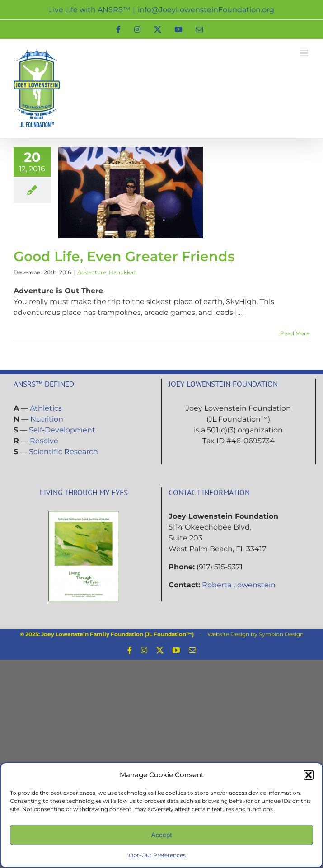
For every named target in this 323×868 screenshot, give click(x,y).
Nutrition (47, 419)
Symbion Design (281, 634)
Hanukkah (123, 272)
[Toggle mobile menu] (305, 53)
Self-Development (62, 430)
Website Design (228, 634)
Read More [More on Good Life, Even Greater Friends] (295, 333)
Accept (162, 835)
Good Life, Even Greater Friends (124, 256)
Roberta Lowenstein (239, 585)
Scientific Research (63, 452)
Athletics (46, 408)
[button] (309, 775)
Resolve (44, 441)
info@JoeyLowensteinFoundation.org (206, 10)
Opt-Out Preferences (157, 855)
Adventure (92, 272)
